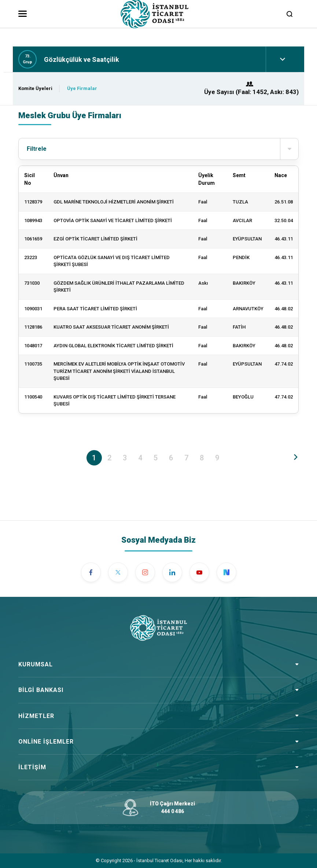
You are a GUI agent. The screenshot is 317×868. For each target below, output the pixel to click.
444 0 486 (173, 811)
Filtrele (163, 149)
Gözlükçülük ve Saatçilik (82, 59)
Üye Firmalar (82, 88)
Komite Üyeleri (35, 88)
